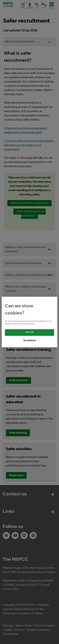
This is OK (29, 332)
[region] (29, 322)
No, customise (29, 340)
